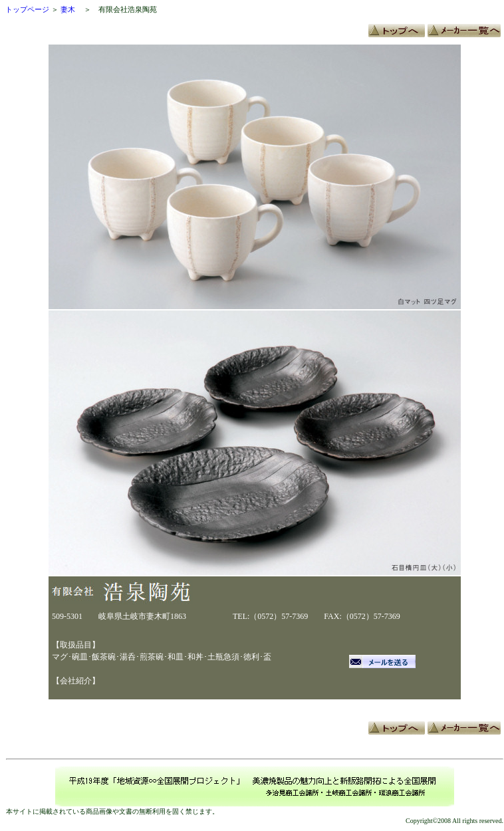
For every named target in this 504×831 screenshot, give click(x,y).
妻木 (68, 9)
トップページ (27, 9)
